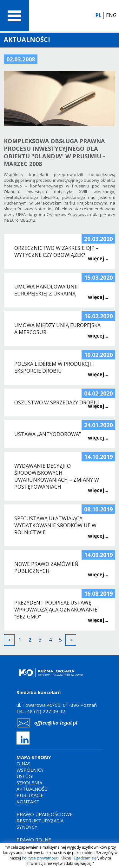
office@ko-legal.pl (56, 723)
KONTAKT (28, 801)
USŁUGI (25, 776)
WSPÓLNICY (30, 770)
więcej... (98, 258)
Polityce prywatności (40, 858)
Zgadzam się (85, 858)
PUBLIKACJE (30, 795)
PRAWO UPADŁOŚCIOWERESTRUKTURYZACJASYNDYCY (45, 820)
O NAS (23, 763)
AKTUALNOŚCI (33, 789)
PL (99, 15)
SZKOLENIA (29, 782)
